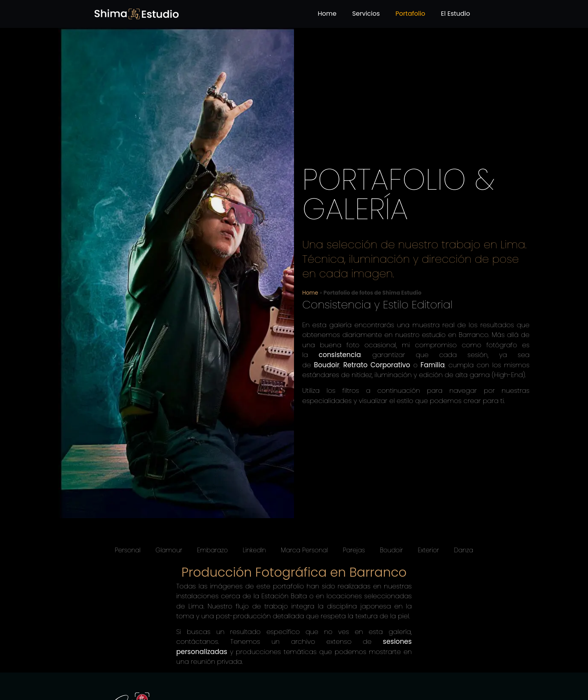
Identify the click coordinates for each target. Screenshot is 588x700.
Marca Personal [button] (305, 550)
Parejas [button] (354, 550)
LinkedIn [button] (254, 550)
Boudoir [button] (392, 550)
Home (327, 14)
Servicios (366, 14)
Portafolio (411, 14)
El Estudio (455, 14)
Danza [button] (463, 550)
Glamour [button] (169, 550)
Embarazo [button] (212, 550)
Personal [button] (128, 550)
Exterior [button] (428, 550)
